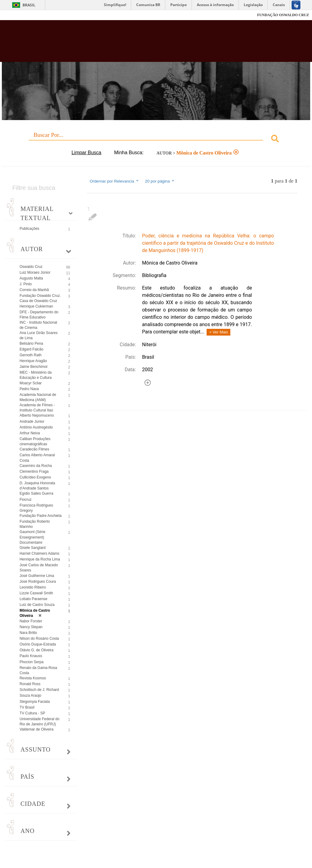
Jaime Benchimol (33, 367)
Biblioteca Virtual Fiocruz (134, 43)
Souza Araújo (30, 695)
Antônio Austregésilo (36, 427)
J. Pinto (26, 284)
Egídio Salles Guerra (36, 493)
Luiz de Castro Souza (37, 605)
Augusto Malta (31, 278)
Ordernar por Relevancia (114, 181)
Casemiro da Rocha (36, 466)
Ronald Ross (30, 684)
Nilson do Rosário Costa (39, 639)
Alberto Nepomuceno (37, 415)
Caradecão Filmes (34, 449)
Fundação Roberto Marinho (35, 524)
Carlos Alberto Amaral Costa (37, 458)
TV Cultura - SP (32, 713)
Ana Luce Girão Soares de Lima (39, 335)
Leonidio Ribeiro (33, 587)
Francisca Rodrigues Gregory (36, 508)
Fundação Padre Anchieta (41, 516)
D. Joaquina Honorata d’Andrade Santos (37, 486)
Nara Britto (28, 633)
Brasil (29, 5)
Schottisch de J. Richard (39, 690)
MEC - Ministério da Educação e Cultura (35, 375)
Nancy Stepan (31, 627)
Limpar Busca (87, 153)
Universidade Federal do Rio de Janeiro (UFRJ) (39, 722)
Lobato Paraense (33, 599)
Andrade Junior (32, 422)
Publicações (29, 229)
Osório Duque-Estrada (38, 644)
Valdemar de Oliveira (36, 729)
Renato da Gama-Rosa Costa (38, 670)
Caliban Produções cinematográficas (35, 441)
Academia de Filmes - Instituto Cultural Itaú (37, 408)
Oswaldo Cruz (31, 267)
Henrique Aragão (33, 361)
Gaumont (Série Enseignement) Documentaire (32, 537)
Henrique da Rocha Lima (40, 559)
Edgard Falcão (31, 349)
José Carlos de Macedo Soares (39, 568)
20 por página (160, 181)
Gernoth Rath (30, 355)
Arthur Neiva (30, 433)
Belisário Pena (31, 343)
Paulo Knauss (31, 656)
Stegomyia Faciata (35, 702)
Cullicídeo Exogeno (35, 477)
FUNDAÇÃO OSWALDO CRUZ (283, 15)
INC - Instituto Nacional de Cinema (38, 325)
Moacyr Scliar (31, 383)
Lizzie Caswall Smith (36, 593)
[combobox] (156, 139)
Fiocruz (18, 15)
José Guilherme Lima (37, 576)
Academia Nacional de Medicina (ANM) (38, 397)
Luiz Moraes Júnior (35, 272)
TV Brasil (27, 707)
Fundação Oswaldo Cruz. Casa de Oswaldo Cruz (40, 298)
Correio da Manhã (34, 290)
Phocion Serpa (32, 662)
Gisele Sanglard (32, 548)
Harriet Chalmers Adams (39, 553)
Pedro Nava (29, 389)
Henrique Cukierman (36, 306)
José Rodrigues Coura (38, 582)
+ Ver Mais (218, 332)
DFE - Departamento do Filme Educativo (39, 315)
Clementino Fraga (34, 471)
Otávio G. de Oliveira (36, 650)
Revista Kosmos (33, 678)
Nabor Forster (31, 621)
